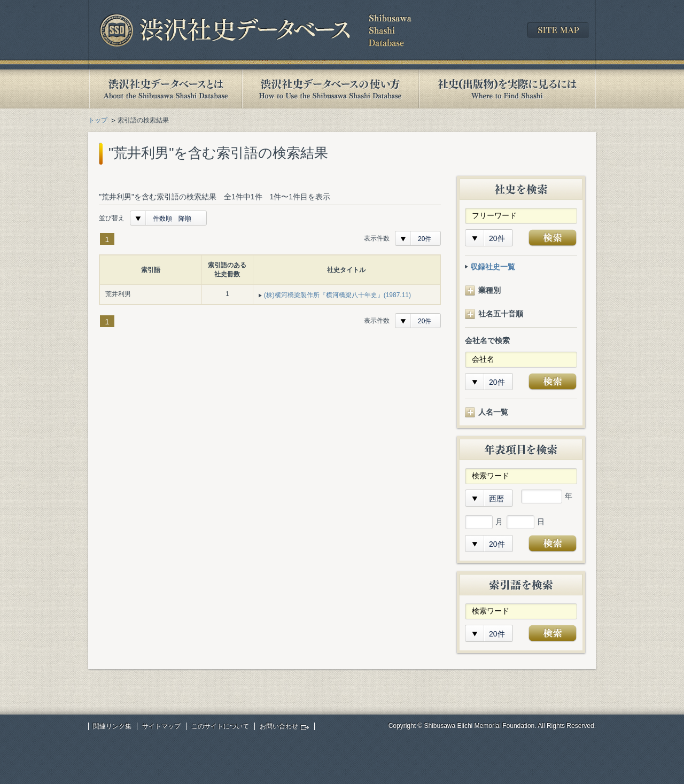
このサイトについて (220, 726)
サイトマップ (161, 726)
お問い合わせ (279, 726)
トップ (98, 120)
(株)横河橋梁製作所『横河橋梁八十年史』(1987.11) (337, 295)
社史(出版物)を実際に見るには (507, 89)
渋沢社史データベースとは (165, 89)
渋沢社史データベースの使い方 (330, 89)
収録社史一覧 (493, 267)
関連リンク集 (112, 726)
